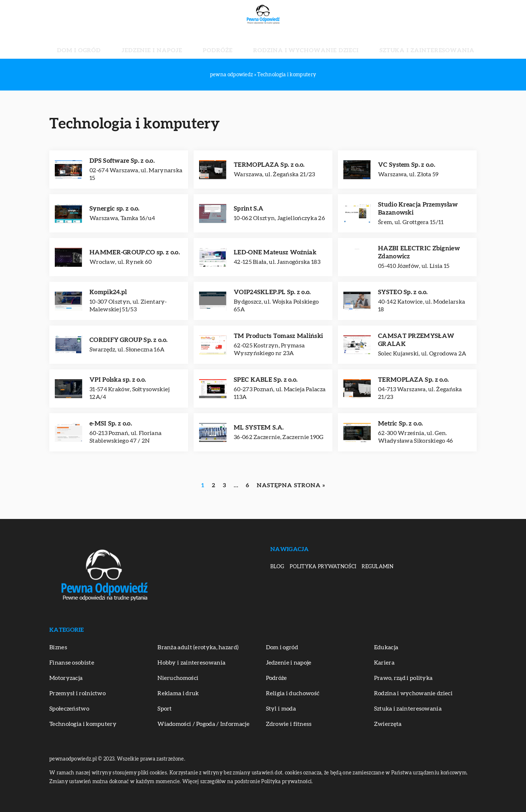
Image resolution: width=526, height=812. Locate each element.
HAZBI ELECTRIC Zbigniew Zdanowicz (419, 252)
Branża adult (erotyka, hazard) (198, 647)
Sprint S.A (249, 209)
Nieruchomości (178, 678)
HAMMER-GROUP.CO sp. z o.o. (135, 252)
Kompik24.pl (108, 292)
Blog (277, 567)
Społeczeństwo (69, 709)
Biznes (58, 647)
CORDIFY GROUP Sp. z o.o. (128, 340)
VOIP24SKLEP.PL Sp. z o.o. (272, 292)
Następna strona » (291, 485)
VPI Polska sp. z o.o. (118, 380)
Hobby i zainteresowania (191, 663)
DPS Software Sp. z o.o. (122, 161)
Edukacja (386, 647)
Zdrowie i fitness (289, 724)
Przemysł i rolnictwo (77, 693)
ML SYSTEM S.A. (259, 428)
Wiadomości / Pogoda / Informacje (203, 724)
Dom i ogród (123, 44)
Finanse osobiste (72, 663)
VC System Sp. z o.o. (407, 165)
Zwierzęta (388, 724)
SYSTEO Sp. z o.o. (403, 292)
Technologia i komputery (83, 724)
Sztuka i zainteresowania (388, 44)
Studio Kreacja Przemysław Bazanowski (418, 209)
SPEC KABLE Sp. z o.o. (266, 380)
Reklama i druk (178, 693)
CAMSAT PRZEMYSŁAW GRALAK (416, 340)
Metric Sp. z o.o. (400, 424)
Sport (165, 709)
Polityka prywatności (323, 567)
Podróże (226, 44)
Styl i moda (281, 709)
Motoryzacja (66, 678)
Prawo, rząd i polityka (403, 678)
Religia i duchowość (293, 693)
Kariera (384, 663)
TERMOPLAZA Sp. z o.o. (269, 165)
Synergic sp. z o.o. (115, 209)
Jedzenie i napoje (177, 44)
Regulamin (378, 567)
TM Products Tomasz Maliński (278, 336)
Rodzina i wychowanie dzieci (293, 44)
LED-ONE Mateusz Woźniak (275, 252)
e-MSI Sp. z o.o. (111, 424)
